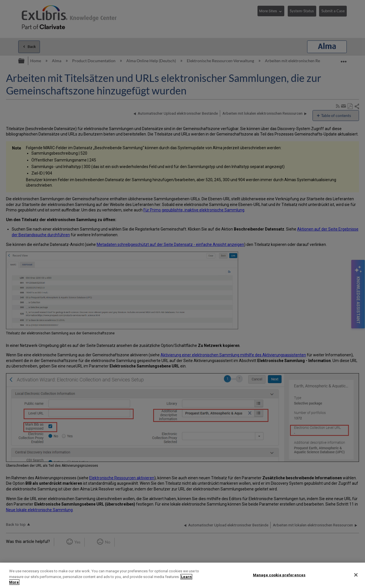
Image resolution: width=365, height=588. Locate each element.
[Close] (356, 575)
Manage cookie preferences (279, 575)
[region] (182, 575)
